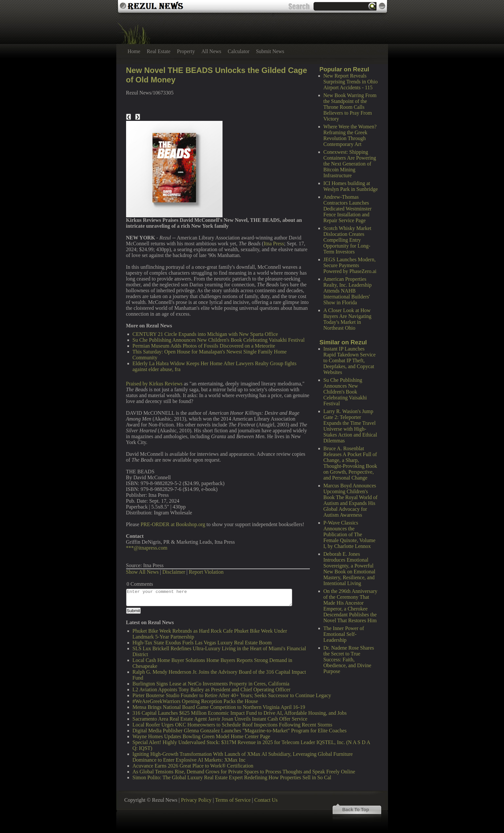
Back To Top (356, 810)
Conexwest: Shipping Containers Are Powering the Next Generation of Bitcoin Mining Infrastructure (350, 164)
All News (211, 51)
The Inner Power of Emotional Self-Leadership (344, 634)
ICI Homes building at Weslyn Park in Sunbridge (351, 186)
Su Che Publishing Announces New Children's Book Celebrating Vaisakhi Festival (345, 392)
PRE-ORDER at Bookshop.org (173, 524)
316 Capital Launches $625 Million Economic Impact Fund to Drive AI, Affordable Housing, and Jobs (240, 713)
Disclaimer (174, 572)
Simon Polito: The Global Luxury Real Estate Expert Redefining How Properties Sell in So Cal (232, 777)
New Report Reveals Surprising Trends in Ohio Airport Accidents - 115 (351, 82)
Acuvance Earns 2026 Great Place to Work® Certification (193, 766)
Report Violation (206, 572)
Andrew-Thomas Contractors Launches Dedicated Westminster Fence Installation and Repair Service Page (348, 209)
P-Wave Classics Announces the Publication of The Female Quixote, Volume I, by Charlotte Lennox (350, 534)
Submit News (270, 51)
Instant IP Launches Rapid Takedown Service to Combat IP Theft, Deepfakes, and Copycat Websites (350, 360)
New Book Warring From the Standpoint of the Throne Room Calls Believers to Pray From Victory (350, 107)
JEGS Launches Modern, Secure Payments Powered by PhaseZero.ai (350, 265)
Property (186, 51)
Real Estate (159, 51)
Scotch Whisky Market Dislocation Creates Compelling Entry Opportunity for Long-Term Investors (347, 240)
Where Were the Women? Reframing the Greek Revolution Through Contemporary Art (350, 135)
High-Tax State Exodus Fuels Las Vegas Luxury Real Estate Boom (202, 643)
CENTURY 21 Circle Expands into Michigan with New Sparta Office (205, 334)
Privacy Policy (196, 800)
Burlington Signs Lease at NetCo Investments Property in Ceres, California (211, 684)
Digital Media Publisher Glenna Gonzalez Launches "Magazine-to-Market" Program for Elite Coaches (240, 731)
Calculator (239, 51)
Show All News (142, 572)
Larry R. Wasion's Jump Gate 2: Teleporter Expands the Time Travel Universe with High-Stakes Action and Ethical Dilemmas (350, 426)
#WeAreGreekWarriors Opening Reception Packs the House (195, 701)
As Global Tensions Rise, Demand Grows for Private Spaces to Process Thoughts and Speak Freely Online (244, 772)
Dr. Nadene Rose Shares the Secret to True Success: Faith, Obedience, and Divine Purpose (349, 660)
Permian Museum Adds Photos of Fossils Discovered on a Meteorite (204, 346)
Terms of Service (233, 800)
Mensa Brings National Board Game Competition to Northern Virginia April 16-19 (219, 707)
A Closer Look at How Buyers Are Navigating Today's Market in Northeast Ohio (348, 319)
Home (134, 51)
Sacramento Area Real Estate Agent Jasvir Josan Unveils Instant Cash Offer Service (220, 719)
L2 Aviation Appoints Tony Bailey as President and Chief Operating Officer (212, 689)
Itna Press (274, 244)
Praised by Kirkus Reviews (154, 384)
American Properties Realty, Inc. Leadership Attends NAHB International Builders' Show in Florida (348, 291)
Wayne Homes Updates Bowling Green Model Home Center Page (202, 736)
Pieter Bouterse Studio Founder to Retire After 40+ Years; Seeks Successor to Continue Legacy (232, 695)
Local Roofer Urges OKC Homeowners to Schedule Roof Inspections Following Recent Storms (232, 725)
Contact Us (266, 800)
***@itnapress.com (147, 548)
